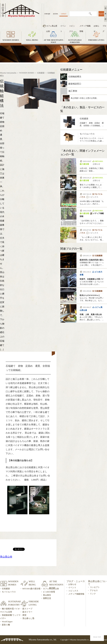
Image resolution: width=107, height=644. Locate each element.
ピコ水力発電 (49, 592)
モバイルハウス (9, 592)
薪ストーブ (27, 609)
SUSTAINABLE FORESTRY (75, 41)
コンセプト (95, 587)
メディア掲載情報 (85, 27)
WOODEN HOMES (11, 40)
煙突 (24, 615)
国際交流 (47, 598)
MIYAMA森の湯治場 (31, 589)
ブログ (104, 27)
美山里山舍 (6, 557)
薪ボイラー (27, 612)
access (55, 14)
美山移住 (47, 595)
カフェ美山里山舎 (52, 27)
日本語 (106, 14)
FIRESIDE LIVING (96, 40)
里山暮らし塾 (28, 618)
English (101, 14)
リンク (93, 594)
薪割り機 (6, 625)
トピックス (72, 27)
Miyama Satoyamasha (8, 73)
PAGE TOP (97, 637)
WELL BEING (32, 40)
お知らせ (96, 27)
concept (47, 14)
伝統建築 (41, 73)
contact (64, 14)
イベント (63, 27)
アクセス (94, 590)
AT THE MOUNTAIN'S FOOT (53, 41)
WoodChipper (7, 622)
